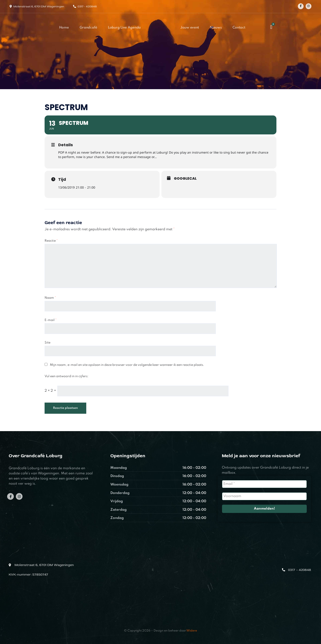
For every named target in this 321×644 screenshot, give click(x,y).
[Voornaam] (264, 496)
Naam (50, 298)
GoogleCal (185, 179)
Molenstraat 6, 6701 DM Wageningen (39, 6)
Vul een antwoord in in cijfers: (67, 376)
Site (47, 343)
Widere (192, 631)
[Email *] (264, 484)
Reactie (51, 241)
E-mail (51, 320)
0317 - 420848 (87, 6)
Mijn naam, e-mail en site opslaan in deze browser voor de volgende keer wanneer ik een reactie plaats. (127, 365)
